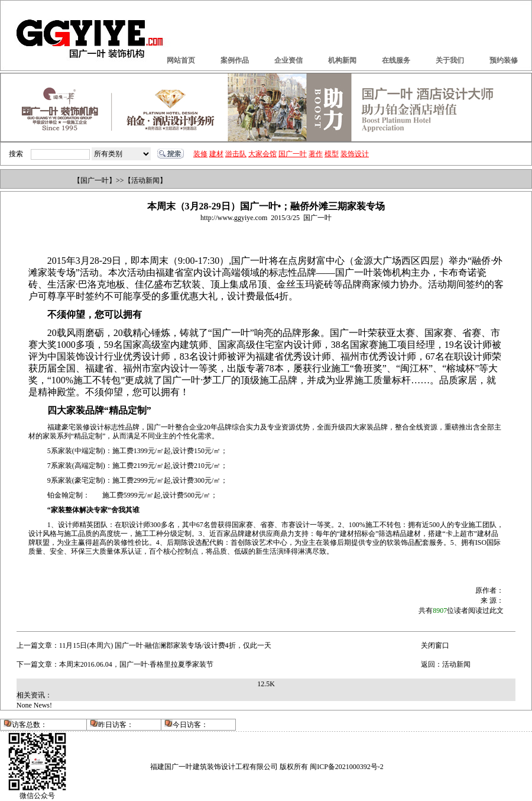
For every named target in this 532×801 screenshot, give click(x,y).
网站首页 (181, 60)
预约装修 (504, 60)
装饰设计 (355, 154)
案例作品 (235, 60)
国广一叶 (293, 154)
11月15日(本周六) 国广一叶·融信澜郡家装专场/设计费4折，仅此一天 (165, 645)
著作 (316, 154)
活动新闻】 (149, 180)
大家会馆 (262, 154)
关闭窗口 (435, 645)
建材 (216, 154)
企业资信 (288, 60)
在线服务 (396, 60)
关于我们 (450, 60)
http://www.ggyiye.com (234, 218)
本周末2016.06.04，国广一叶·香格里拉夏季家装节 (136, 664)
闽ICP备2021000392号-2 (347, 767)
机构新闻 (342, 60)
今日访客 (187, 725)
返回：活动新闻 (446, 664)
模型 (332, 154)
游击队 (236, 154)
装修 (200, 154)
